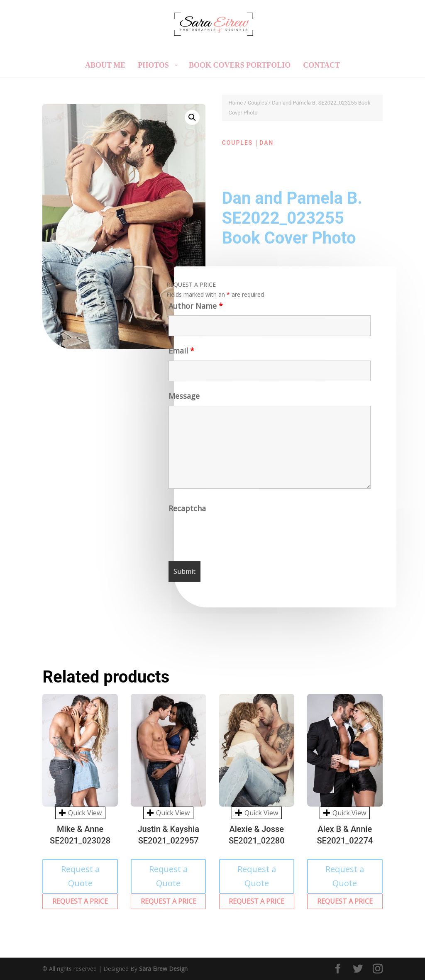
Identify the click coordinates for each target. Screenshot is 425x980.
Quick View (80, 813)
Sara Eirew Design (163, 969)
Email (180, 354)
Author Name (194, 308)
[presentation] (233, 536)
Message (183, 399)
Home (236, 103)
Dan (266, 143)
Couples (258, 103)
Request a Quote (80, 876)
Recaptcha (188, 511)
